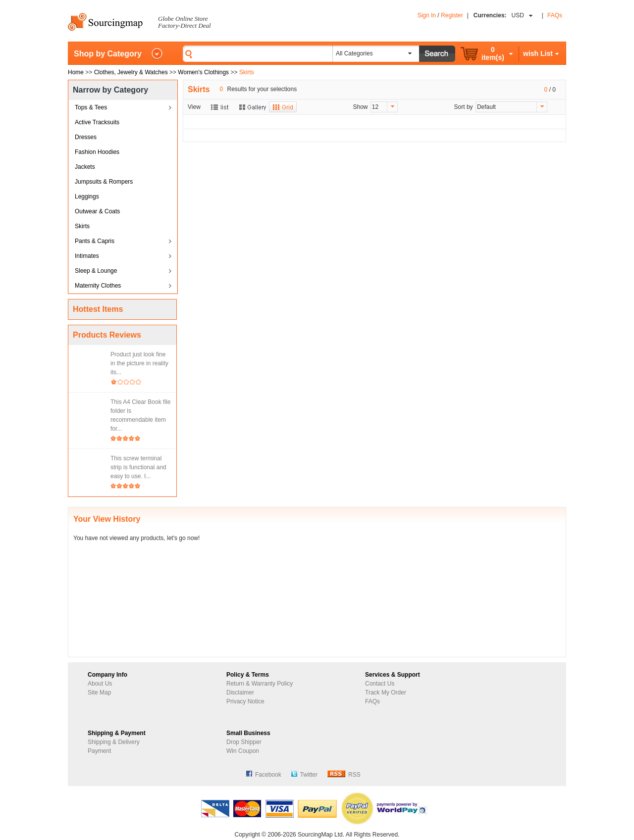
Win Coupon (243, 751)
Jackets (85, 167)
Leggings (87, 197)
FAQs (555, 15)
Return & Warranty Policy (260, 684)
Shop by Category (108, 54)
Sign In (427, 15)
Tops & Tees (91, 107)
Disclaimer (240, 692)
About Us (100, 684)
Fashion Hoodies (97, 152)
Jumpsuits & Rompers (104, 182)
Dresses (86, 137)
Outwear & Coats (97, 211)
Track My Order (386, 692)
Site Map (99, 692)
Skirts (82, 226)
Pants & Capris (95, 241)
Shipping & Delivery (114, 742)
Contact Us (380, 684)
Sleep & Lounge (96, 271)
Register (452, 15)
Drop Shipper (244, 742)
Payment (99, 751)
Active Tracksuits (97, 122)
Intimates (87, 256)
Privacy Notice (245, 701)
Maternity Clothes (98, 286)
